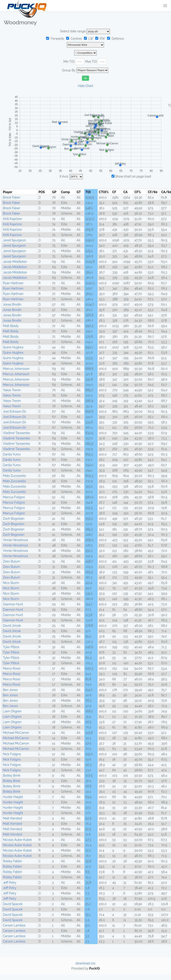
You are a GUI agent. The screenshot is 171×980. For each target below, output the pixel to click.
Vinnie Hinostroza (15, 540)
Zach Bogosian (14, 519)
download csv (85, 963)
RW (100, 39)
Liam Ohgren (12, 711)
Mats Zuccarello (14, 476)
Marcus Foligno (14, 497)
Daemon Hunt (13, 604)
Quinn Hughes (13, 347)
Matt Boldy (11, 326)
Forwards (55, 39)
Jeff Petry (10, 883)
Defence (115, 39)
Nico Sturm (11, 583)
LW (89, 39)
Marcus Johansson (16, 369)
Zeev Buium (11, 561)
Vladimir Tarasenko (16, 433)
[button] (165, 6)
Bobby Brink (12, 775)
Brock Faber (12, 197)
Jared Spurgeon (14, 240)
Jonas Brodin (12, 304)
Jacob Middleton (15, 262)
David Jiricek (12, 626)
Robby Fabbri (12, 861)
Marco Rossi (12, 668)
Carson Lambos (14, 925)
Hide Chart (86, 86)
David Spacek (13, 904)
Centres (74, 39)
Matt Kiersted (12, 818)
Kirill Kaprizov (12, 219)
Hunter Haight (13, 797)
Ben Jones (10, 690)
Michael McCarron (16, 733)
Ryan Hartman (13, 283)
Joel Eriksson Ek (14, 411)
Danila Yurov (12, 454)
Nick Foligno (12, 754)
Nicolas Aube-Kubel (17, 840)
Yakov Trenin (12, 390)
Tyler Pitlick (11, 647)
